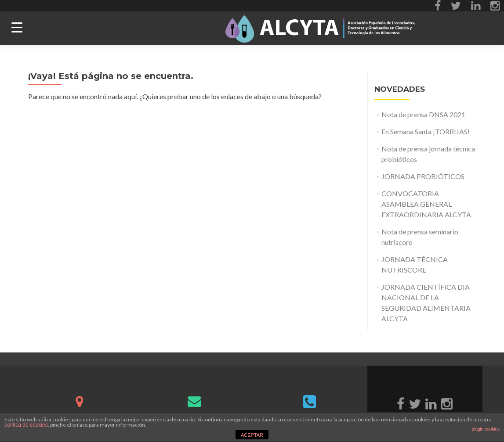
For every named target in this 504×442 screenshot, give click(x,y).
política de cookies (26, 425)
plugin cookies (486, 429)
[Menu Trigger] (17, 27)
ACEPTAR (252, 435)
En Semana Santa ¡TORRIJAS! (426, 131)
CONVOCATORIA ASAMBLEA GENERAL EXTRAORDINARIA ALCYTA (426, 204)
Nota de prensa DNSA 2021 (423, 114)
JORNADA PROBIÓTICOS (423, 176)
